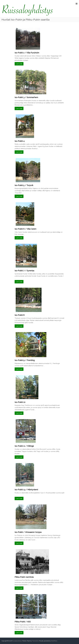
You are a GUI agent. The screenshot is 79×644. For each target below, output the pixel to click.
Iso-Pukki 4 (20, 141)
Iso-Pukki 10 (20, 402)
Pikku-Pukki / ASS (23, 622)
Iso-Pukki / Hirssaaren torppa (28, 532)
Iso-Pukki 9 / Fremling (25, 360)
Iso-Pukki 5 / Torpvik (24, 185)
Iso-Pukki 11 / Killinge (24, 446)
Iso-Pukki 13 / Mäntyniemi (26, 490)
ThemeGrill (35, 641)
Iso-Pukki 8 (20, 315)
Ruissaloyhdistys (17, 641)
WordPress (54, 641)
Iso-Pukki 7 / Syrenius (24, 271)
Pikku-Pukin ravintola (24, 577)
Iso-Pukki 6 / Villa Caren (25, 229)
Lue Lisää (19, 64)
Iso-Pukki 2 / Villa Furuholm (27, 53)
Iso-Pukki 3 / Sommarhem (26, 97)
